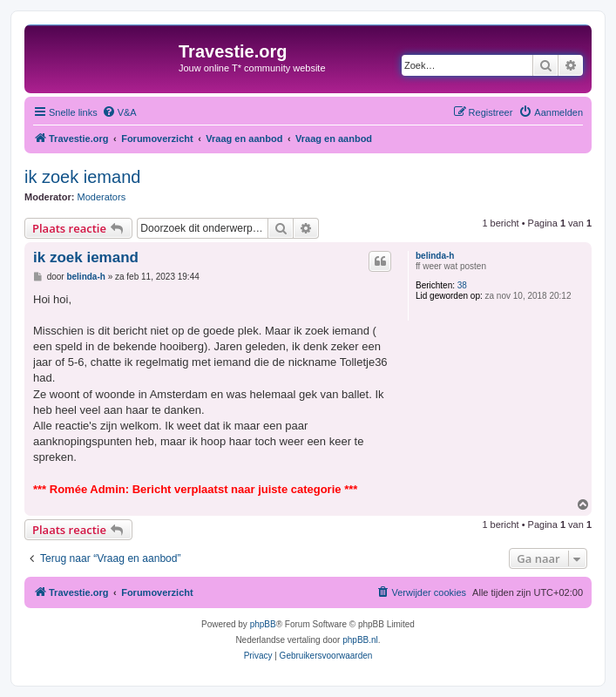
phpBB (263, 624)
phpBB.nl (360, 640)
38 (462, 285)
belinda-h (435, 256)
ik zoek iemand (82, 177)
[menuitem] (119, 112)
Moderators (102, 197)
